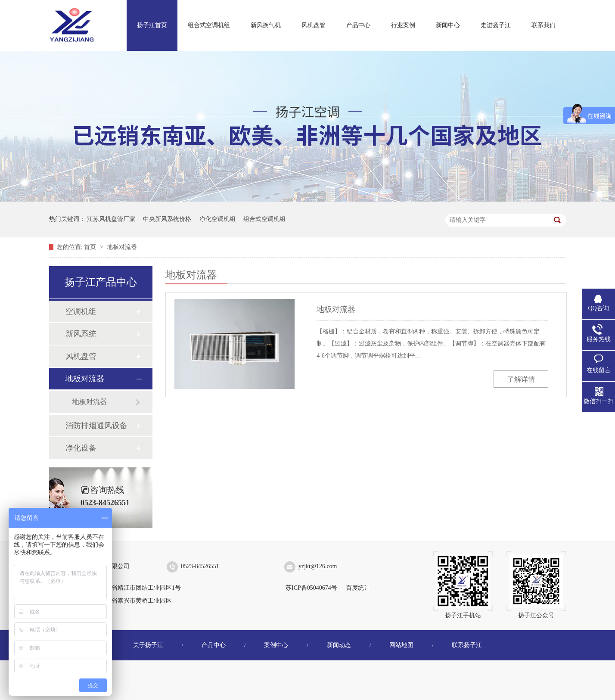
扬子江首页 (152, 25)
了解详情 (521, 379)
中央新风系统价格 (167, 219)
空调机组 (81, 311)
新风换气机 (266, 25)
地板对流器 (122, 247)
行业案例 (403, 25)
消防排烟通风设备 (96, 426)
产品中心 (358, 25)
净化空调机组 (217, 219)
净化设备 (81, 448)
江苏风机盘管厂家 (111, 219)
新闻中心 (448, 25)
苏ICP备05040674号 (311, 588)
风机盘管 (314, 25)
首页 (91, 247)
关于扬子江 (148, 645)
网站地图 (401, 645)
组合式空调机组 (209, 25)
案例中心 (276, 645)
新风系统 (81, 334)
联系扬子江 (467, 645)
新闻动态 (339, 645)
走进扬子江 (496, 25)
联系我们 (544, 25)
